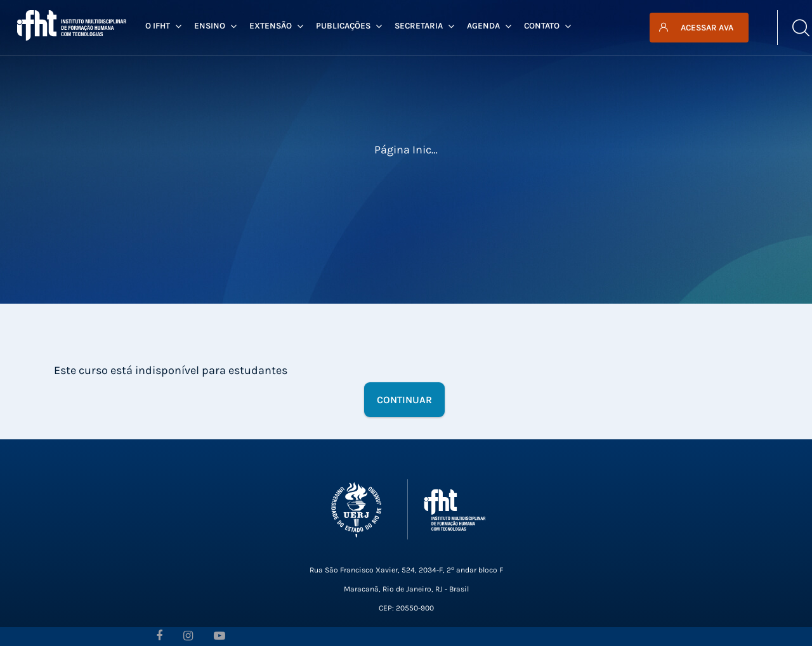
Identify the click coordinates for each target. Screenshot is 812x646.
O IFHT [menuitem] (163, 26)
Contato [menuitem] (547, 26)
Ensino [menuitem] (215, 26)
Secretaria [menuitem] (424, 26)
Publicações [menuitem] (349, 26)
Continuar (404, 400)
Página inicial (409, 150)
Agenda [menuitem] (489, 26)
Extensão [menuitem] (276, 26)
